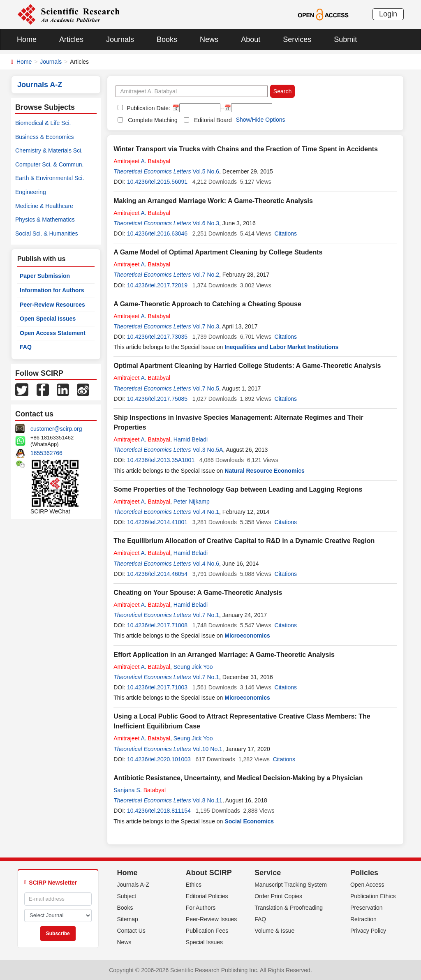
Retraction (363, 919)
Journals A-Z (133, 885)
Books (167, 39)
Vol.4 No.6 (206, 564)
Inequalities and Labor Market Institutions (281, 347)
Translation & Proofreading (289, 908)
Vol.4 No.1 (206, 512)
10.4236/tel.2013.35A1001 (161, 460)
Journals (120, 39)
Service (268, 873)
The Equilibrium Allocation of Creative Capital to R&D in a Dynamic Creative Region (244, 541)
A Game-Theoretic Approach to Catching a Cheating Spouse (207, 304)
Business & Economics (44, 137)
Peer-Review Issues (212, 919)
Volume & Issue (274, 931)
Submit (345, 39)
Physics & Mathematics (45, 220)
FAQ (26, 347)
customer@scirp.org (56, 429)
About (251, 39)
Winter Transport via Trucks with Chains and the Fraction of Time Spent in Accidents (246, 149)
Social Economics (249, 821)
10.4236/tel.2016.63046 (157, 233)
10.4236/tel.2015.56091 (157, 182)
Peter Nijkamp (192, 502)
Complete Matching (153, 120)
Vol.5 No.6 (206, 171)
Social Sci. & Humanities (47, 233)
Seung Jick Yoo (193, 667)
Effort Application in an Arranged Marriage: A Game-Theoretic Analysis (224, 655)
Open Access (367, 885)
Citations (286, 233)
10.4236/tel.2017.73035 (157, 337)
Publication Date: (148, 108)
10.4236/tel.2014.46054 (157, 574)
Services (297, 39)
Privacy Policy (368, 931)
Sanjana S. (140, 790)
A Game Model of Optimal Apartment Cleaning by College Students (218, 252)
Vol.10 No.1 (207, 749)
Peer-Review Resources (52, 305)
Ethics (194, 885)
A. (142, 161)
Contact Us (131, 931)
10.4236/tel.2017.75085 (157, 399)
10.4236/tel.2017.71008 (157, 625)
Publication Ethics (373, 896)
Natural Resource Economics (265, 471)
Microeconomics (247, 636)
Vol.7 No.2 (206, 275)
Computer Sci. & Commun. (50, 164)
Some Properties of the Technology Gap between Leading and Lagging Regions (238, 489)
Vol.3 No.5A (208, 450)
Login (388, 14)
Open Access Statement (53, 333)
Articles (71, 39)
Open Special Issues (48, 319)
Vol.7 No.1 (206, 615)
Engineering (31, 192)
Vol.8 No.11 (207, 800)
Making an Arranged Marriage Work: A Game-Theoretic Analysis (213, 201)
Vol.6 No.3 (206, 223)
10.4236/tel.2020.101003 (159, 759)
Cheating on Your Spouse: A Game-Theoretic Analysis (198, 593)
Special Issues (204, 942)
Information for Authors (52, 290)
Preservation (367, 908)
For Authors (201, 908)
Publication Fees (207, 931)
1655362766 (46, 453)
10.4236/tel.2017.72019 (157, 285)
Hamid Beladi (191, 439)
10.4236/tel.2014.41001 (157, 522)
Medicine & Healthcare (44, 206)
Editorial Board (213, 120)
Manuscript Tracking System (291, 885)
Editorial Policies (207, 896)
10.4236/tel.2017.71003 (157, 687)
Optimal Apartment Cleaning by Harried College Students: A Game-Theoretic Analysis (247, 366)
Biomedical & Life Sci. (43, 123)
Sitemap (128, 919)
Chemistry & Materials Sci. (49, 150)
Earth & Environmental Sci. (50, 178)
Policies (364, 873)
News (209, 39)
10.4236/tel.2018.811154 (159, 811)
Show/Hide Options (261, 120)
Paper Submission (45, 276)
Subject (127, 896)
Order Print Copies (278, 896)
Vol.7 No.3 (206, 326)
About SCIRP (209, 873)
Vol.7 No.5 (206, 388)
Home (27, 39)
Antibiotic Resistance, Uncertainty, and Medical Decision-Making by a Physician (238, 778)
